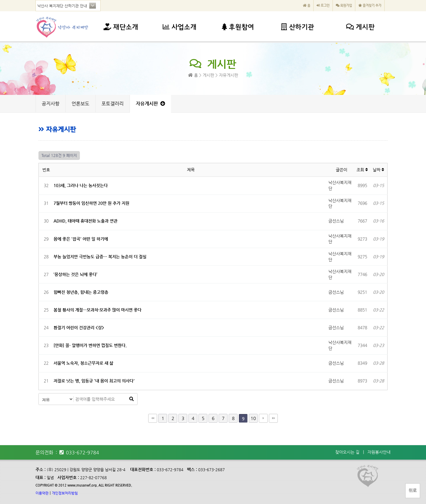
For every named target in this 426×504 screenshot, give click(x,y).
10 (253, 418)
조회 (362, 170)
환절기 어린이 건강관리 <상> (79, 328)
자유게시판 (150, 104)
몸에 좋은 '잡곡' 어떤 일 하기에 (81, 239)
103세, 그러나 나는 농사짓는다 (81, 185)
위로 (413, 490)
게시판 (360, 28)
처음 (153, 418)
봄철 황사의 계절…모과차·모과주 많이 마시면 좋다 (97, 310)
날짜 (379, 170)
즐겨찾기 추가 (370, 5)
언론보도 (80, 104)
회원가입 (344, 5)
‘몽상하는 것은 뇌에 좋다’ (75, 274)
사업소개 (180, 28)
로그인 (323, 5)
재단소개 (121, 28)
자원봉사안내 (379, 452)
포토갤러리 (113, 104)
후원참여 (238, 28)
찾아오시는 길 (347, 452)
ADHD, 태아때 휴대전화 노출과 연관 (85, 221)
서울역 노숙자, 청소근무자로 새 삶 (83, 363)
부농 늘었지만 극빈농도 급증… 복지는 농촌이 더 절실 (100, 257)
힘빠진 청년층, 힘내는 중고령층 (81, 292)
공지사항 (51, 104)
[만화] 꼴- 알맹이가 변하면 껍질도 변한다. (90, 345)
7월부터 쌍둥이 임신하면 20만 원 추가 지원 (91, 203)
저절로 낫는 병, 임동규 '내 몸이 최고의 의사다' (94, 381)
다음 (263, 418)
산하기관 (297, 28)
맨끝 (273, 418)
